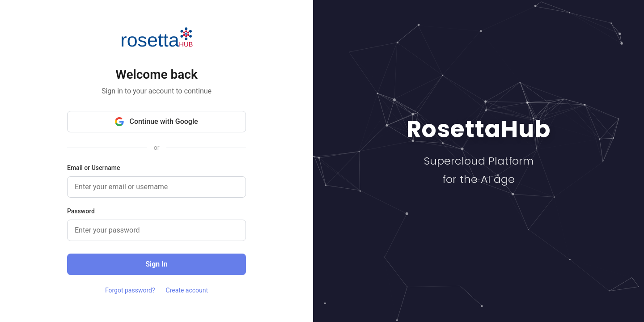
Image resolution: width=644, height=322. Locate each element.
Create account (187, 290)
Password (81, 211)
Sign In (156, 264)
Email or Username (94, 168)
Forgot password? (130, 290)
